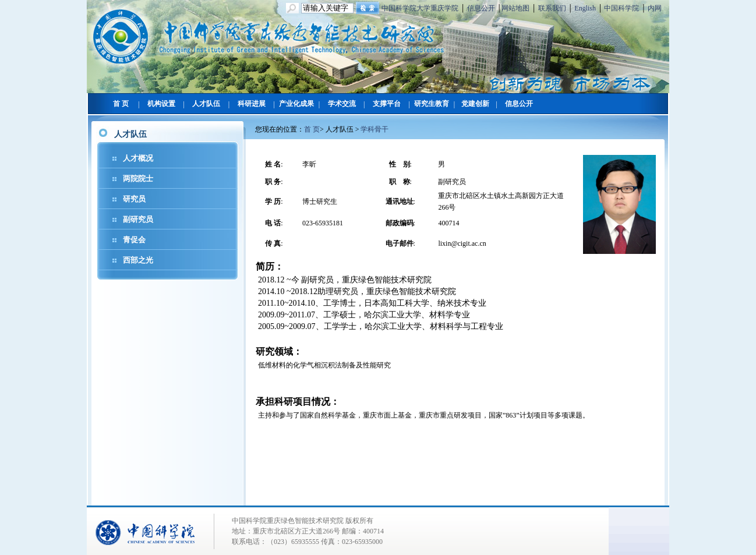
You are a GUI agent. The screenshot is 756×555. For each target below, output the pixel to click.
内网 (655, 8)
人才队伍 (206, 104)
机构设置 (161, 104)
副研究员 (138, 219)
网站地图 (515, 8)
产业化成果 (296, 104)
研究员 (134, 199)
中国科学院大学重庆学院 (420, 8)
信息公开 (481, 8)
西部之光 (138, 260)
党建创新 (475, 104)
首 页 (121, 104)
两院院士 (138, 178)
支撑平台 (387, 104)
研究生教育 (432, 104)
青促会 (134, 240)
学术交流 (342, 104)
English (585, 8)
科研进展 (252, 104)
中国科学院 (621, 8)
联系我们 (552, 8)
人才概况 (138, 158)
